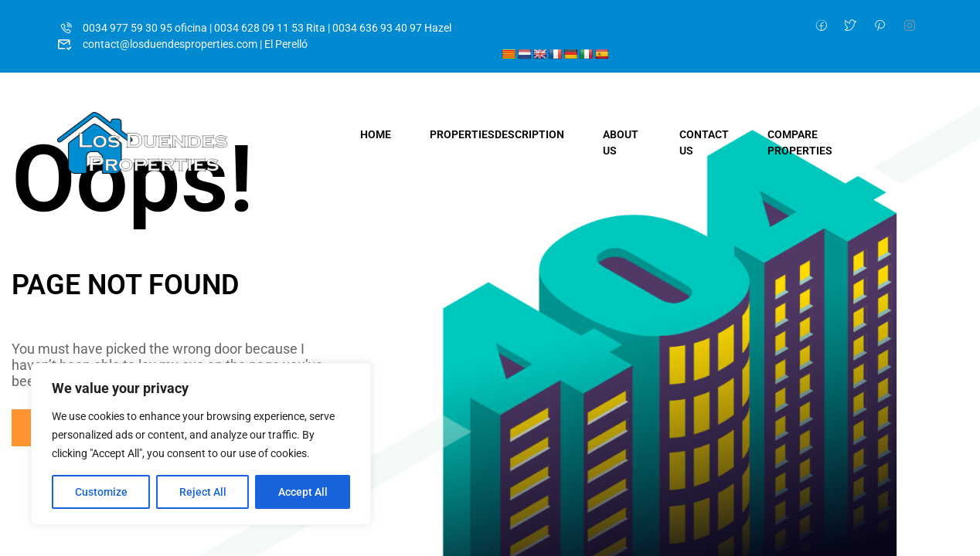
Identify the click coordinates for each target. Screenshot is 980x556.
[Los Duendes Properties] (142, 142)
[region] (201, 444)
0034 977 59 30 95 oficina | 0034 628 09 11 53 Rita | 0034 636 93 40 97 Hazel (254, 28)
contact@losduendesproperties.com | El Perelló (182, 44)
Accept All (303, 492)
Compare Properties (800, 142)
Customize (101, 492)
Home (376, 134)
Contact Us (704, 142)
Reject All (203, 492)
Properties (497, 134)
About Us (621, 142)
